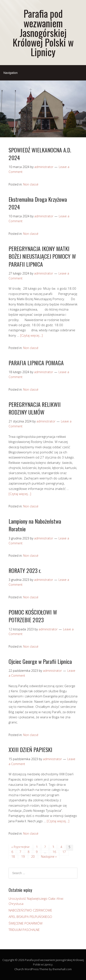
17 (64, 852)
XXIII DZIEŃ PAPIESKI (30, 750)
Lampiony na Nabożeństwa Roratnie (35, 525)
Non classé (31, 184)
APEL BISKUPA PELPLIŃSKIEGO (30, 917)
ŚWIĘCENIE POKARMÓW (26, 923)
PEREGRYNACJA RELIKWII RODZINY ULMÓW (35, 408)
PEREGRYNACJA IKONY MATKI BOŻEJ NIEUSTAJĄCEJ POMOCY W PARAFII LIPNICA (42, 256)
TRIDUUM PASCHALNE (24, 930)
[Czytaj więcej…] (31, 335)
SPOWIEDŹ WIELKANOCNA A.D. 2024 (40, 154)
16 (54, 852)
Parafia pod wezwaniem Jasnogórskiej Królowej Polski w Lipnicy (43, 33)
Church (19, 969)
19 (23, 857)
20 (33, 857)
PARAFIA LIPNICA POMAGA (36, 363)
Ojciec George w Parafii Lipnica (40, 661)
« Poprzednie (20, 847)
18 (13, 857)
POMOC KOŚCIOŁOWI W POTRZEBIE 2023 (33, 616)
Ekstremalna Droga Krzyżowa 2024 (38, 203)
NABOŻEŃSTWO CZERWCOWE (30, 910)
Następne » (49, 857)
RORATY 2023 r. (25, 570)
